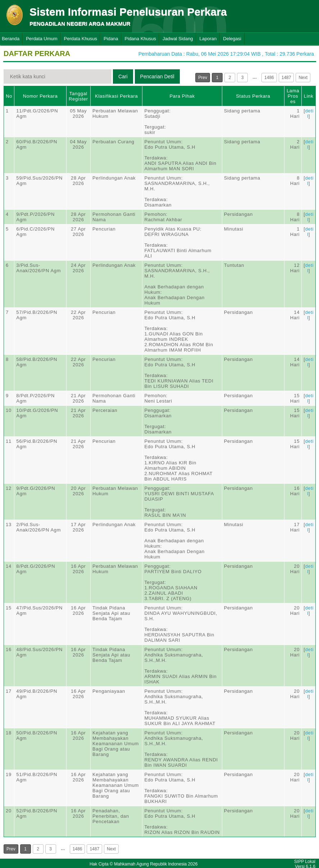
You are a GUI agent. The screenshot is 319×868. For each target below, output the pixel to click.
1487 (286, 78)
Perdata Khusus (81, 39)
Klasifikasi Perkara (116, 96)
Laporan (208, 39)
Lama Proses (293, 96)
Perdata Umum (42, 39)
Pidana (111, 39)
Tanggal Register (78, 96)
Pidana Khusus (140, 39)
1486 (269, 78)
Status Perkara (253, 96)
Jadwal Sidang (178, 39)
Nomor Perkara (40, 96)
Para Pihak (182, 96)
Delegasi (232, 39)
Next (303, 78)
